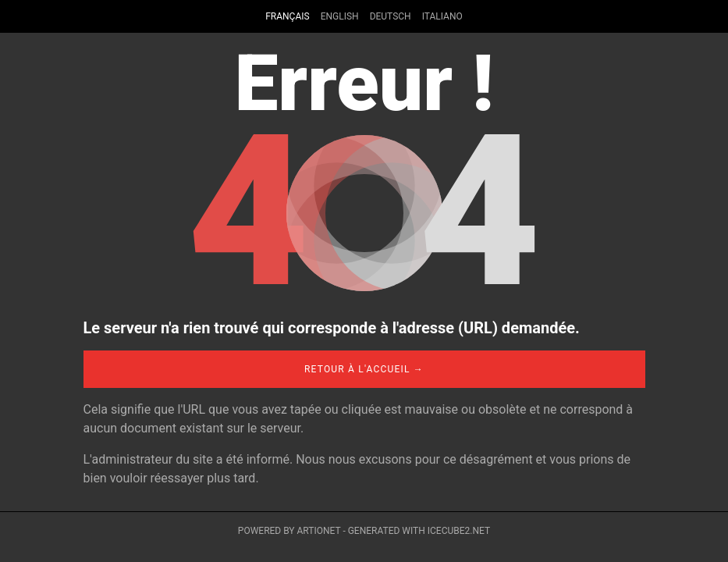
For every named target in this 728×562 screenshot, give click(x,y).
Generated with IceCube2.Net (419, 531)
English (340, 16)
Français (287, 16)
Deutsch (391, 16)
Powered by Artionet (289, 531)
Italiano (442, 16)
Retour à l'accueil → (364, 369)
